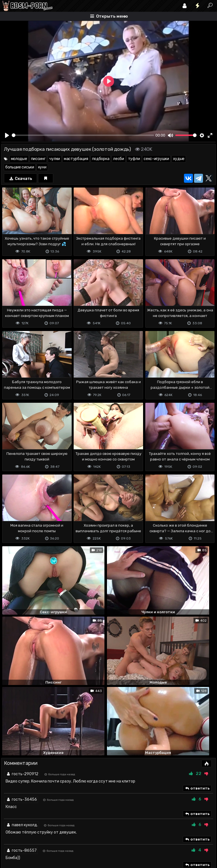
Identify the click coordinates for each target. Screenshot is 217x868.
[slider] (83, 135)
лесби (119, 159)
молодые (19, 159)
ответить (197, 675)
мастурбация (76, 159)
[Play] (7, 135)
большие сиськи (20, 167)
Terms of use (30, 842)
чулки (55, 159)
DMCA (10, 842)
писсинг (38, 159)
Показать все (109, 761)
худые (179, 159)
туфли (134, 159)
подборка (101, 159)
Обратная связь (60, 842)
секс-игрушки (156, 159)
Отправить (23, 818)
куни (42, 167)
